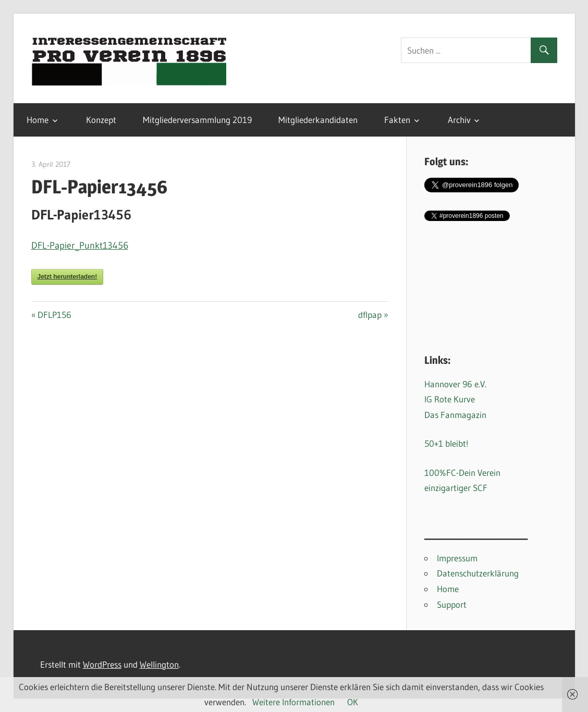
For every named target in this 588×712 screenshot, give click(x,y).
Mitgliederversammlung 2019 (197, 120)
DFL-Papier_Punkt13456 (80, 245)
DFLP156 (54, 315)
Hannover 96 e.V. (455, 384)
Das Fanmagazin (455, 415)
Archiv (459, 120)
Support (452, 604)
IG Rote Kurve (450, 399)
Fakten (397, 120)
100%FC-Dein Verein (462, 472)
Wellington (159, 664)
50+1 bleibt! (446, 443)
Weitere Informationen (293, 702)
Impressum (457, 558)
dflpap (373, 315)
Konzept (101, 120)
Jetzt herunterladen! (68, 277)
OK (353, 702)
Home (38, 120)
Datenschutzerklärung (478, 573)
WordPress (102, 664)
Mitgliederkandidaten (318, 120)
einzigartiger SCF (456, 488)
